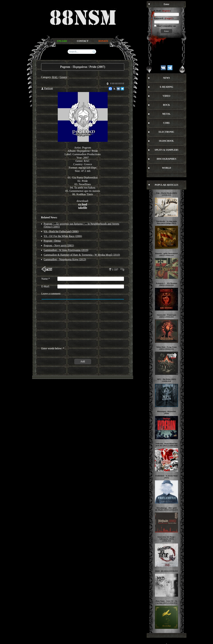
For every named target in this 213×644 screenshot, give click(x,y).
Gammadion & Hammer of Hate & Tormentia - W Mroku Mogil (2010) (82, 255)
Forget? (169, 18)
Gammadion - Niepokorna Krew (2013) (65, 259)
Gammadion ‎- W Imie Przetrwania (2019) (66, 250)
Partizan (49, 88)
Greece (63, 77)
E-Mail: (158, 11)
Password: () (164, 18)
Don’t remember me (166, 26)
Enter (166, 31)
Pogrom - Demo (52, 241)
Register (166, 11)
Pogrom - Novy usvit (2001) (59, 245)
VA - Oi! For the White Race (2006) (63, 236)
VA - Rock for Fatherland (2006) (61, 231)
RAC (55, 77)
